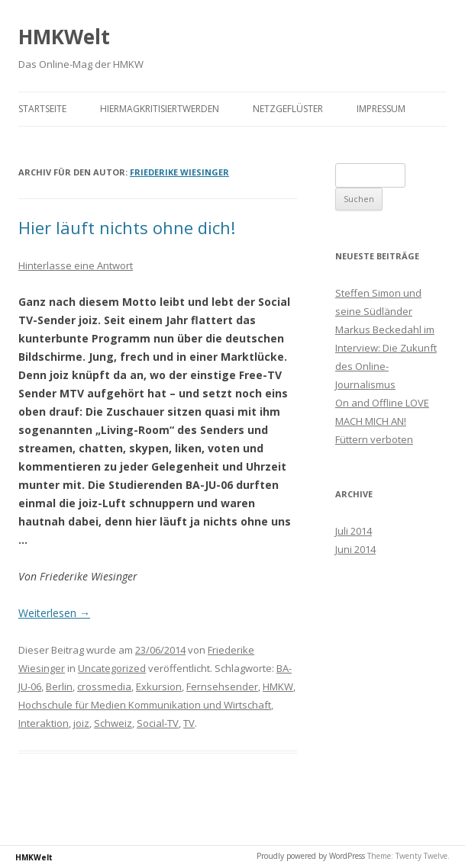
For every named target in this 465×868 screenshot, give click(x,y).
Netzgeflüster (288, 109)
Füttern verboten (374, 439)
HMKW (278, 686)
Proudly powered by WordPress (311, 856)
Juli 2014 (354, 531)
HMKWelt (64, 37)
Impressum (381, 109)
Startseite (42, 109)
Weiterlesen (54, 613)
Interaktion (44, 723)
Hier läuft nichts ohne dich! (127, 227)
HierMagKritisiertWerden (160, 109)
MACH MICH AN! (371, 421)
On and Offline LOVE (382, 403)
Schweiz (113, 723)
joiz (81, 723)
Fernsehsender (222, 686)
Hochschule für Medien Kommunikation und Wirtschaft (145, 705)
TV (189, 723)
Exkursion (159, 686)
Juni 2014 (355, 549)
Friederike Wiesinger (179, 172)
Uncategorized (112, 668)
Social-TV (158, 723)
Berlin (59, 686)
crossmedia (104, 686)
